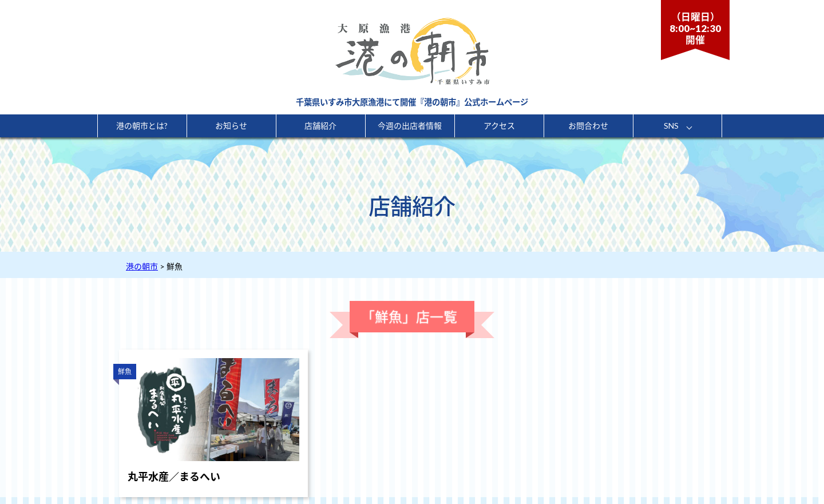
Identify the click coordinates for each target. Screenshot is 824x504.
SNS (671, 126)
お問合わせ (588, 126)
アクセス (499, 126)
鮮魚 (125, 372)
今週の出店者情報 (410, 126)
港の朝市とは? (142, 126)
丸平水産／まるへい (174, 477)
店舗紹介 (320, 126)
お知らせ (231, 126)
